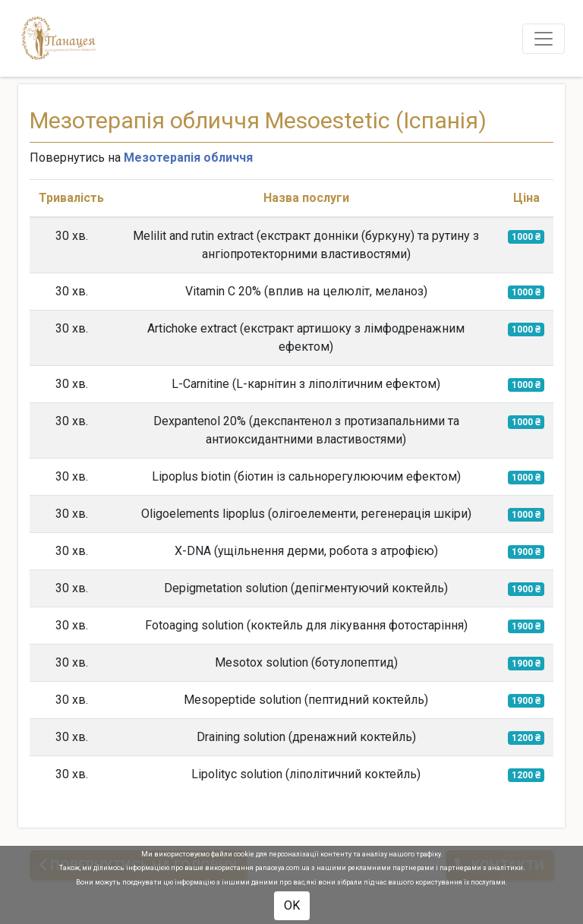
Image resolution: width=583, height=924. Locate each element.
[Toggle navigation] (544, 39)
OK (292, 905)
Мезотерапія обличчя (188, 158)
